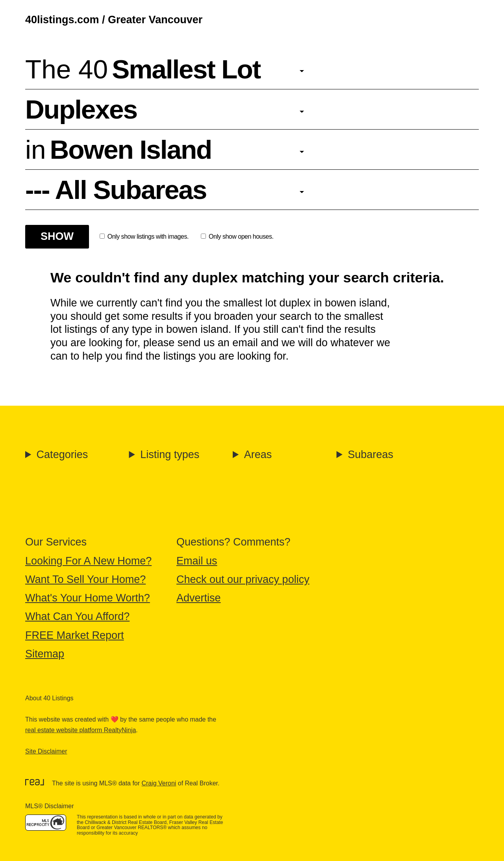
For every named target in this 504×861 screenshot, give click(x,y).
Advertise (199, 598)
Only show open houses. (237, 237)
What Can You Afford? (77, 616)
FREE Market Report (75, 635)
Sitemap (45, 654)
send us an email (218, 343)
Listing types (170, 455)
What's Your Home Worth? (88, 598)
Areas (258, 455)
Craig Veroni (159, 783)
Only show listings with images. (144, 237)
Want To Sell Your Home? (85, 579)
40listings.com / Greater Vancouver (114, 20)
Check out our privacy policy (243, 579)
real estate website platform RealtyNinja (81, 730)
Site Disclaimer (46, 751)
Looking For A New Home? (88, 561)
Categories (62, 455)
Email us (197, 561)
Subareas (371, 455)
